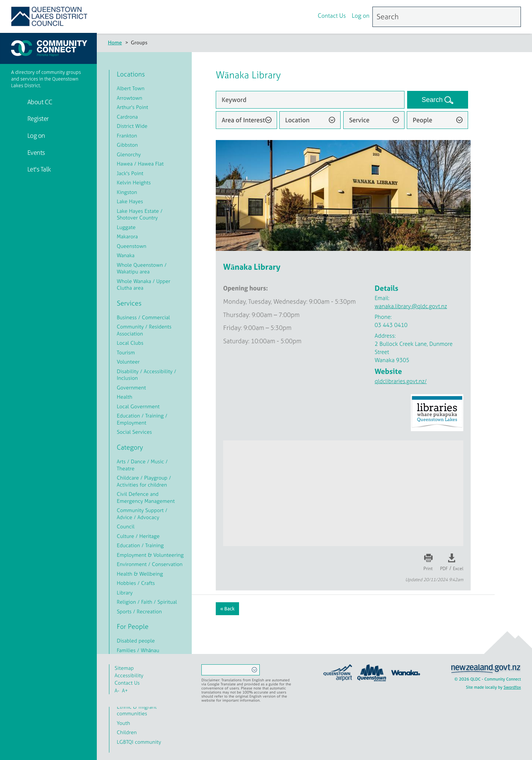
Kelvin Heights (134, 182)
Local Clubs (130, 343)
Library (125, 592)
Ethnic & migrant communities (137, 710)
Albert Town (131, 88)
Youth (123, 723)
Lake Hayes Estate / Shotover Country (140, 214)
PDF (444, 569)
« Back (227, 609)
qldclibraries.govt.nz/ (401, 381)
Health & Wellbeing (140, 574)
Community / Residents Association (144, 330)
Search (433, 100)
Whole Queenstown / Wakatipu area (142, 268)
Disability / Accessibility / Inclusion (146, 375)
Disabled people (136, 640)
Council (126, 526)
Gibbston (127, 145)
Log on (361, 16)
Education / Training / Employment (142, 419)
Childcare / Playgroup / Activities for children (144, 481)
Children (127, 732)
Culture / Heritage (138, 536)
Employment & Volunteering (150, 555)
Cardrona (127, 117)
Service (359, 120)
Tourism (126, 352)
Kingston (127, 192)
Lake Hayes (130, 201)
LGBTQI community (139, 742)
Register (37, 118)
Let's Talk (38, 169)
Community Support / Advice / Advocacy (142, 514)
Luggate (126, 227)
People (422, 120)
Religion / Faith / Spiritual (147, 602)
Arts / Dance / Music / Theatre (142, 465)
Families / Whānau (138, 650)
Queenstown (132, 246)
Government (131, 387)
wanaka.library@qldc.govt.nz (411, 306)
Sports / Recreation (139, 611)
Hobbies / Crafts (136, 583)
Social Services (134, 432)
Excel (458, 569)
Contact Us (332, 16)
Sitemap (124, 668)
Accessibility (129, 675)
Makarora (127, 236)
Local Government (138, 406)
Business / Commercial (143, 317)
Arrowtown (129, 98)
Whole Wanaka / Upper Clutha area (144, 284)
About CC (39, 102)
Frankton (127, 135)
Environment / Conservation (150, 564)
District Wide (132, 126)
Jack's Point (130, 173)
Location (297, 120)
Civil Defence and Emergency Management (146, 497)
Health (125, 397)
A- (117, 690)
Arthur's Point (132, 107)
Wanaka (126, 255)
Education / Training (140, 545)
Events (35, 152)
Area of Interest (243, 120)
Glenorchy (129, 154)
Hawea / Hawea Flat (140, 163)
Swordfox (512, 687)
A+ (125, 690)
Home (115, 42)
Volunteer (128, 362)
